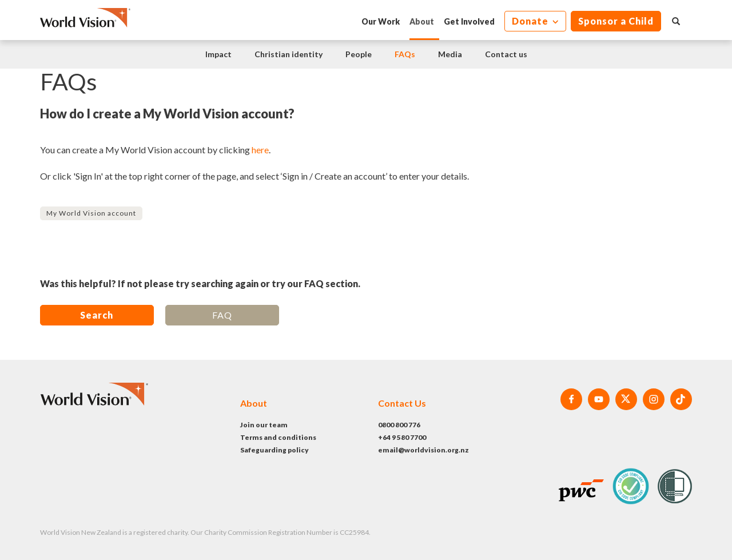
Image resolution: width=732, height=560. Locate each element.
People (359, 54)
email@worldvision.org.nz (423, 450)
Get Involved (469, 21)
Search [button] (97, 315)
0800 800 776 (399, 425)
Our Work (381, 21)
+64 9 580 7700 (402, 437)
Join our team (264, 425)
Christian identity (289, 54)
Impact (218, 54)
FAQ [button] (222, 315)
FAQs (405, 54)
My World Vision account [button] (91, 213)
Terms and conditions (278, 437)
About (422, 21)
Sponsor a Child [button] (616, 21)
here (260, 150)
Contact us (506, 54)
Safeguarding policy (274, 450)
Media (450, 54)
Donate (531, 21)
